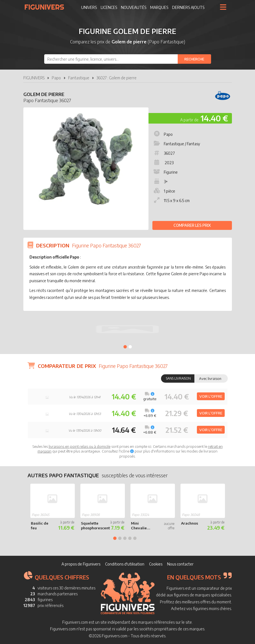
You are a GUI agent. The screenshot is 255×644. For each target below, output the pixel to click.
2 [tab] (130, 347)
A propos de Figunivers (81, 564)
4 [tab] (130, 538)
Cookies (156, 564)
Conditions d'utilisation (125, 564)
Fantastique (79, 78)
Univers (89, 7)
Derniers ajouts (188, 7)
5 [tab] (135, 538)
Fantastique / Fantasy (176, 144)
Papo (56, 78)
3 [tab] (125, 538)
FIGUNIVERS (34, 78)
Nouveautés (134, 7)
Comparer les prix (192, 225)
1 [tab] (125, 347)
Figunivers (47, 7)
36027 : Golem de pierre (117, 78)
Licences (109, 7)
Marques (159, 7)
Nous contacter (180, 564)
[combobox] (128, 59)
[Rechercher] (194, 59)
